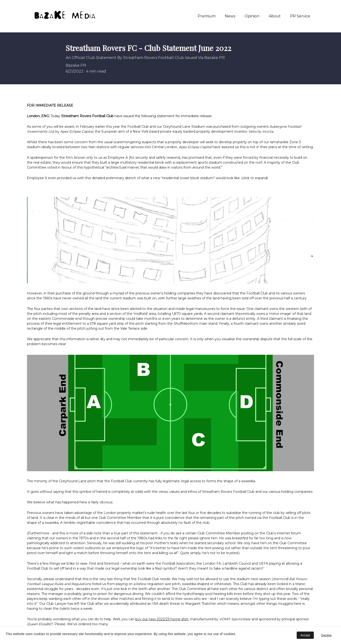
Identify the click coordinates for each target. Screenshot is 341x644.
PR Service (300, 16)
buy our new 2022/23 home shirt (162, 619)
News (230, 16)
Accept (305, 635)
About (275, 16)
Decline (326, 635)
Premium (207, 16)
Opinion (252, 16)
